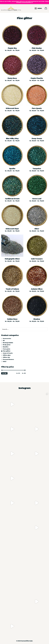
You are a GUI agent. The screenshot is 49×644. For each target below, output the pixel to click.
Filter (4, 373)
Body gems (7, 345)
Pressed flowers (8, 359)
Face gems (7, 349)
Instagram (25, 388)
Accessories (7, 339)
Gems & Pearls (8, 353)
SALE (5, 361)
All (4, 341)
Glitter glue (7, 355)
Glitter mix (6, 357)
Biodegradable (8, 343)
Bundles (6, 347)
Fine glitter (7, 351)
